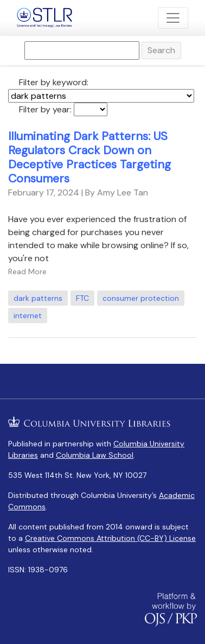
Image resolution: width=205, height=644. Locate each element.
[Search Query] (82, 50)
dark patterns (38, 298)
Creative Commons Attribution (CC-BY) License (110, 538)
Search (161, 50)
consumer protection (141, 298)
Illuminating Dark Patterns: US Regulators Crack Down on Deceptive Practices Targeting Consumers (89, 157)
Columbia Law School (95, 455)
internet (28, 315)
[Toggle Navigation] (173, 18)
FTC (82, 298)
